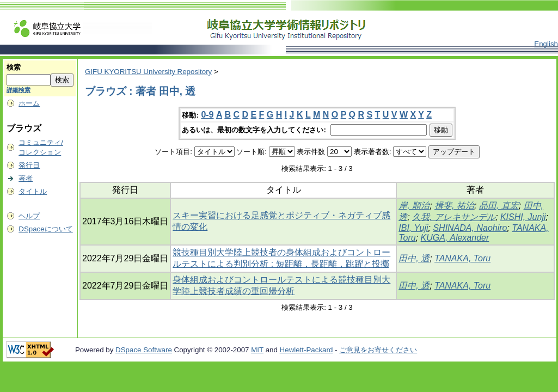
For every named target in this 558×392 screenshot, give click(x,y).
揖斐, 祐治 (454, 206)
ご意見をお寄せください (378, 350)
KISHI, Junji (523, 217)
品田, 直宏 (499, 206)
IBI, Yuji (413, 228)
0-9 (207, 115)
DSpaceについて (45, 229)
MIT (257, 350)
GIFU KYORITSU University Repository (148, 72)
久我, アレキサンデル (454, 217)
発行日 (29, 165)
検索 (14, 67)
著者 (26, 178)
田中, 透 (414, 258)
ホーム (29, 103)
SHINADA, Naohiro (470, 228)
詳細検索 (19, 90)
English (546, 44)
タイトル (33, 191)
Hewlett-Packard (306, 350)
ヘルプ (29, 216)
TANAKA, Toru (462, 258)
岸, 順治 (414, 206)
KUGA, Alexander (455, 238)
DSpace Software (144, 350)
